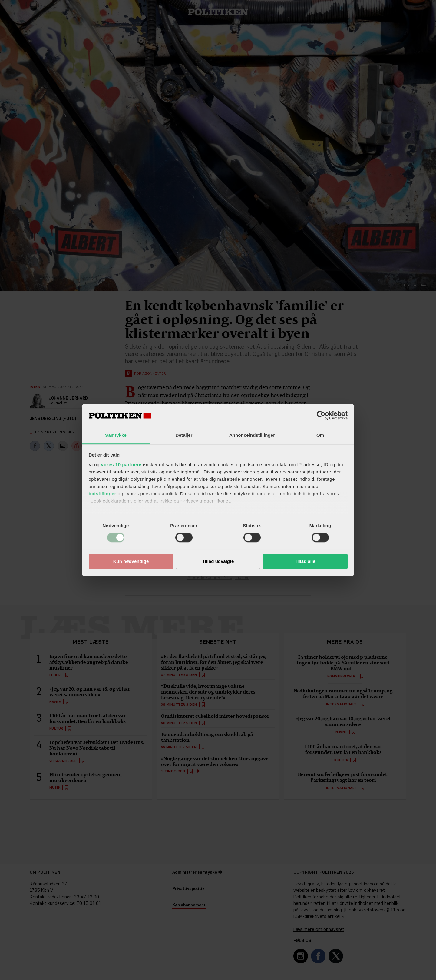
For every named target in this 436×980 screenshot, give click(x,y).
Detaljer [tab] (184, 435)
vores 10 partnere (121, 465)
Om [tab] (320, 435)
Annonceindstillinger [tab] (252, 435)
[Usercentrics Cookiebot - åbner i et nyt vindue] (321, 415)
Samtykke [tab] (116, 435)
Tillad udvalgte (218, 562)
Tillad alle (305, 562)
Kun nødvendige (131, 562)
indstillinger (103, 494)
